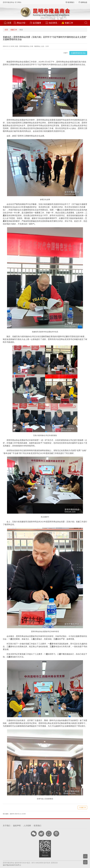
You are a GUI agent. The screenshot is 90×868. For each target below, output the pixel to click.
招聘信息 (83, 2)
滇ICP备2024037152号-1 (12, 865)
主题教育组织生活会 (78, 53)
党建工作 (67, 23)
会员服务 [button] (36, 23)
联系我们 (70, 2)
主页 (8, 23)
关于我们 (7, 826)
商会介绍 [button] (21, 23)
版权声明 (17, 826)
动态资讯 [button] (52, 23)
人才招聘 (27, 826)
